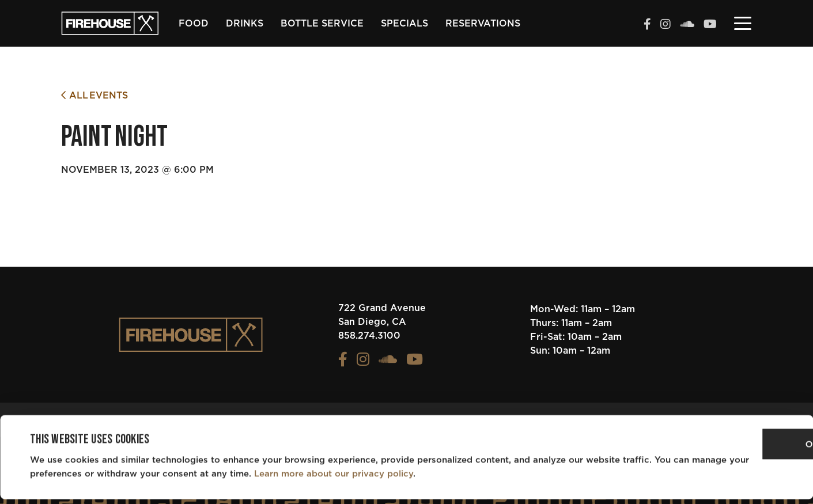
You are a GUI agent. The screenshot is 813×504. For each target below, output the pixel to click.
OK (717, 450)
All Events (94, 95)
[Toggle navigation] (743, 22)
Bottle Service (322, 24)
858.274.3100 (369, 336)
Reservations (483, 24)
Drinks (245, 24)
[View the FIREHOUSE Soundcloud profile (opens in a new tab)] (687, 25)
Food (194, 24)
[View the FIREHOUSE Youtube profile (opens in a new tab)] (710, 25)
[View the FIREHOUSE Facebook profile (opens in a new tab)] (647, 25)
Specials (404, 24)
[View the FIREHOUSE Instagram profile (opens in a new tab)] (665, 25)
